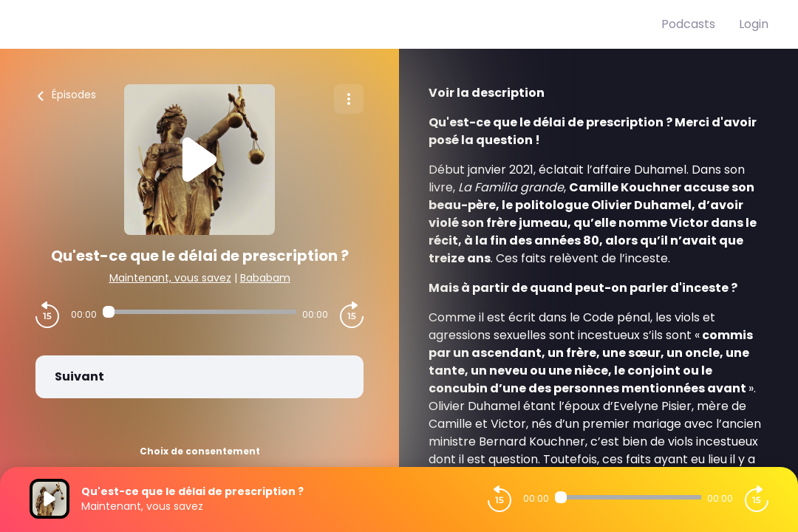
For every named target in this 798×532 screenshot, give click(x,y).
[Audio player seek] (199, 312)
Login (754, 24)
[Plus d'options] (349, 99)
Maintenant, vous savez (170, 278)
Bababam (265, 278)
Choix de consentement (200, 451)
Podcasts (688, 24)
